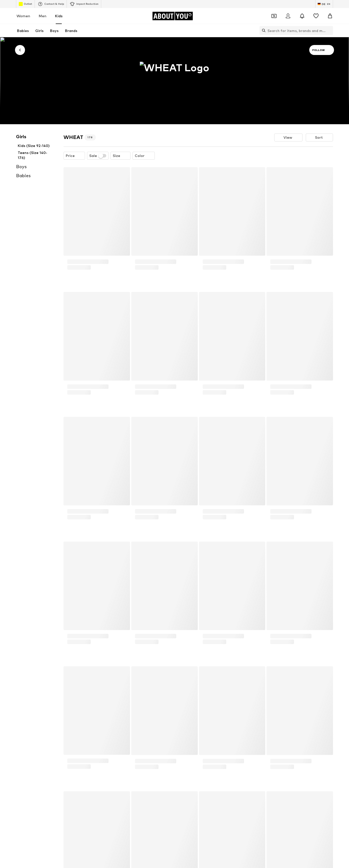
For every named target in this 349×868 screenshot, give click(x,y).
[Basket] (330, 16)
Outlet (25, 4)
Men (43, 16)
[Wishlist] (316, 16)
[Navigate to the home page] (172, 16)
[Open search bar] (262, 30)
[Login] (288, 16)
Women (23, 16)
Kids (59, 16)
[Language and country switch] (324, 4)
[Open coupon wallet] (274, 16)
